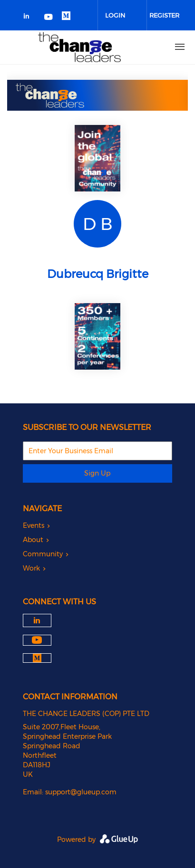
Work (31, 568)
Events (34, 525)
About (33, 540)
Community (43, 554)
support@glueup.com (81, 792)
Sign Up (97, 473)
